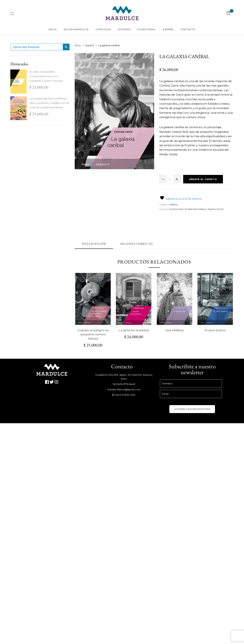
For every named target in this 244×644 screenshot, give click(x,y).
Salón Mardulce (76, 29)
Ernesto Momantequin (196, 209)
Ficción (220, 209)
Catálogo (103, 29)
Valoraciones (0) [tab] (137, 244)
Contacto (188, 29)
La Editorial (147, 29)
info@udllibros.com (88, 439)
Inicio (53, 29)
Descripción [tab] (94, 244)
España (168, 29)
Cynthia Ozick (177, 209)
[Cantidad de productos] (170, 179)
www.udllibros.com (88, 435)
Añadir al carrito (203, 179)
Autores (124, 29)
